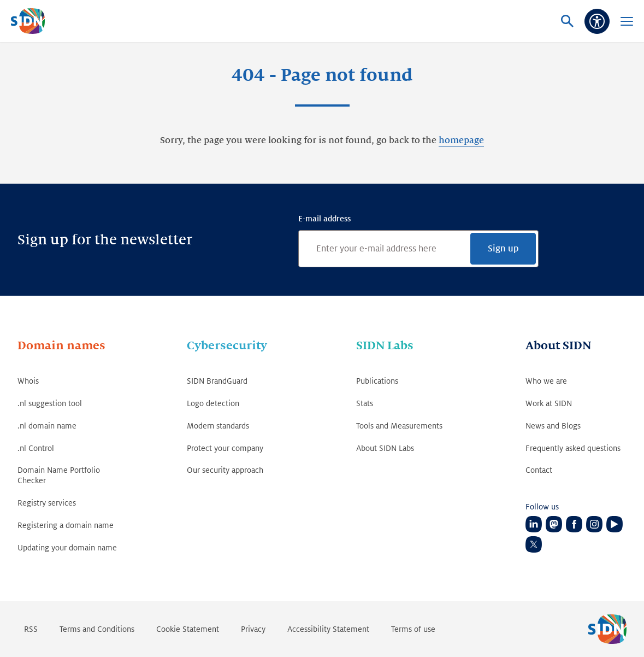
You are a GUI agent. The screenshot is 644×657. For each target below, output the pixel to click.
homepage (461, 140)
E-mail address (324, 219)
